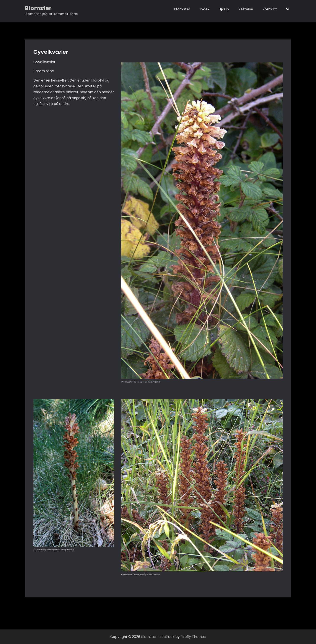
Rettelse (246, 9)
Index (205, 9)
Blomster (38, 8)
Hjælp (224, 9)
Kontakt (270, 9)
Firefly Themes (193, 637)
